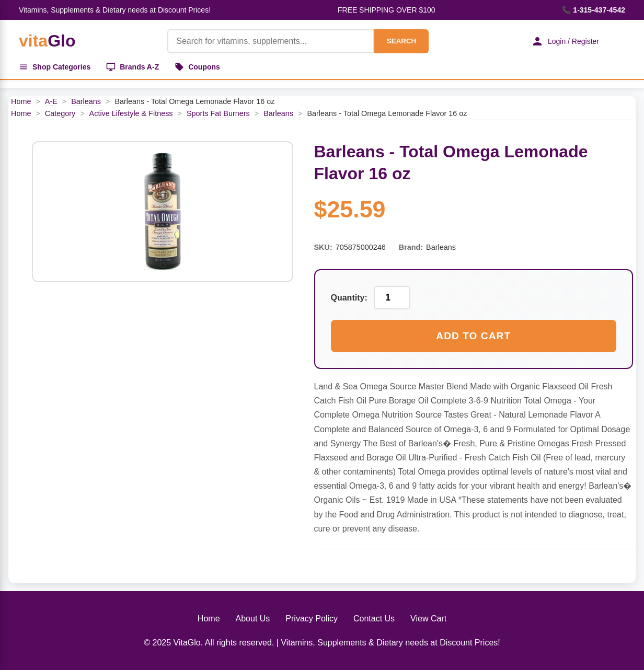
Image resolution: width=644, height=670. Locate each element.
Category (60, 113)
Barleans (86, 101)
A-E (51, 101)
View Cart (428, 619)
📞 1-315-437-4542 (594, 10)
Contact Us (374, 619)
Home (21, 101)
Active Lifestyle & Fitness (131, 113)
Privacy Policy (312, 619)
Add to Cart (473, 336)
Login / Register (565, 41)
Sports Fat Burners (218, 113)
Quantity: (349, 298)
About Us (253, 619)
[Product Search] (271, 41)
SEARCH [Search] (401, 41)
